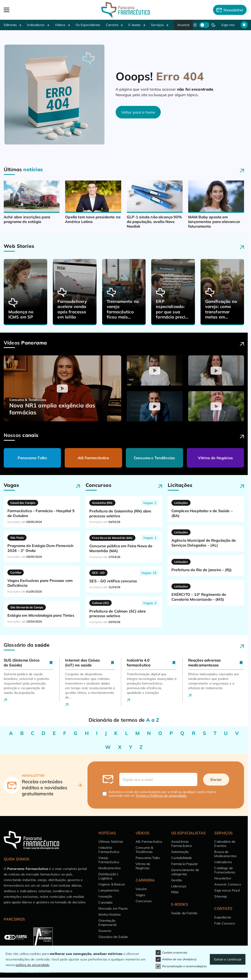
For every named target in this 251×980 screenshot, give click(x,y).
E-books (135, 25)
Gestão (177, 880)
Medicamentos (110, 868)
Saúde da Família (184, 913)
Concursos (144, 901)
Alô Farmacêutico (93, 458)
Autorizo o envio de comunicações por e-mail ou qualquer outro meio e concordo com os (163, 794)
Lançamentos (109, 890)
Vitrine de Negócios (215, 458)
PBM (175, 892)
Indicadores (36, 25)
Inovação (105, 896)
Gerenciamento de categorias (185, 872)
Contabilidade (182, 858)
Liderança (179, 886)
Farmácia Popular (185, 864)
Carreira (112, 25)
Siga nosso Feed (227, 890)
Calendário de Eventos (225, 844)
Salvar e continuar (228, 959)
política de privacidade (33, 965)
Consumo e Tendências (154, 458)
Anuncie (183, 25)
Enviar (216, 780)
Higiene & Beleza (112, 884)
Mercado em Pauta (113, 908)
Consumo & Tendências (144, 850)
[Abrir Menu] (28, 10)
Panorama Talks (32, 458)
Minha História (109, 914)
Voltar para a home (138, 112)
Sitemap (221, 896)
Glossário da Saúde (113, 937)
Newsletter (223, 878)
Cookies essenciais (171, 953)
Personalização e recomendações (181, 966)
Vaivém (141, 889)
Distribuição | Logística (108, 876)
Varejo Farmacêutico (109, 860)
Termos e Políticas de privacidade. (161, 796)
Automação (180, 852)
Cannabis (105, 902)
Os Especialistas (88, 25)
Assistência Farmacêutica (182, 844)
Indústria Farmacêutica (109, 850)
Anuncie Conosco (228, 884)
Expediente (223, 917)
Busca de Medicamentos (225, 854)
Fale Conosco (225, 923)
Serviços (157, 25)
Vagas (140, 895)
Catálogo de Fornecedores (225, 870)
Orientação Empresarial (107, 923)
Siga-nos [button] (228, 25)
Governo (105, 931)
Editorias (10, 25)
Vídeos (60, 25)
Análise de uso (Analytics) (176, 959)
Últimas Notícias (111, 842)
